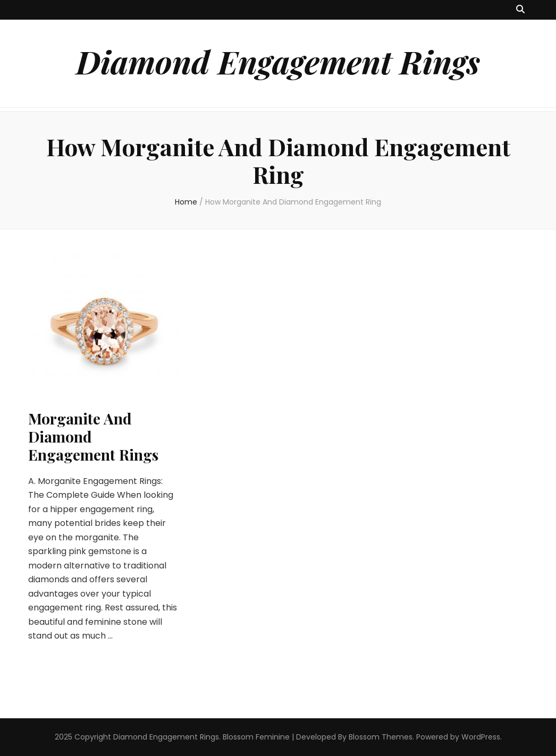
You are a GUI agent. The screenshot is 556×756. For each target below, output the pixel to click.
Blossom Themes (381, 737)
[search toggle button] (520, 10)
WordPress (481, 737)
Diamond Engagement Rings (278, 61)
